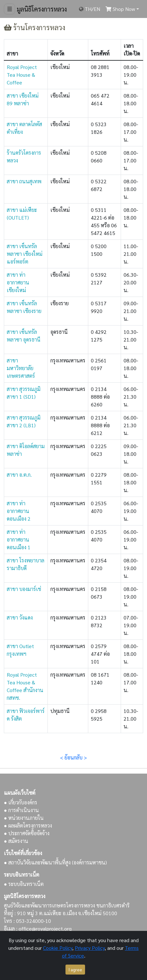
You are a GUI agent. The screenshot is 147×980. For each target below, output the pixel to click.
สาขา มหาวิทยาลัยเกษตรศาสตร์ (21, 368)
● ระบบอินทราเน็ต (24, 884)
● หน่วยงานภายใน (24, 818)
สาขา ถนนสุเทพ (24, 181)
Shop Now (120, 9)
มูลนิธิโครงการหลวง (41, 9)
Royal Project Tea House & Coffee (22, 75)
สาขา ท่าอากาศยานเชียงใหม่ (18, 282)
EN (97, 9)
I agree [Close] (75, 969)
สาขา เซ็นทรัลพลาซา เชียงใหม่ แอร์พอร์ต (25, 254)
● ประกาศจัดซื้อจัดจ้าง (27, 833)
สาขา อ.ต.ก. (19, 475)
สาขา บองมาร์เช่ (24, 589)
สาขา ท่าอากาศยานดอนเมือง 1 (19, 539)
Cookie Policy (58, 948)
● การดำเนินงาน (21, 810)
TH (88, 9)
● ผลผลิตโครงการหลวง (28, 825)
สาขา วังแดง (20, 617)
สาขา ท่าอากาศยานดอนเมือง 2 (19, 511)
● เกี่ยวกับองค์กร (21, 802)
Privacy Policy (90, 948)
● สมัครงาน (16, 841)
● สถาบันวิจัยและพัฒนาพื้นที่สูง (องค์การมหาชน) (55, 862)
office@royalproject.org (45, 928)
